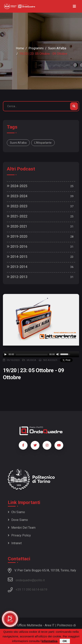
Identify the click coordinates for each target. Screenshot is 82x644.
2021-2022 (17, 216)
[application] (41, 354)
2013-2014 (17, 267)
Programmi (36, 48)
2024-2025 (17, 186)
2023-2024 (17, 196)
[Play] (5, 354)
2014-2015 (17, 257)
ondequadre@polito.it (26, 580)
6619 (44, 590)
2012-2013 (17, 277)
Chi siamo (16, 512)
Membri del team (22, 528)
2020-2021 (17, 226)
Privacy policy (19, 535)
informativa (49, 641)
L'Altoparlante (43, 143)
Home (20, 48)
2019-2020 (17, 236)
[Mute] (58, 354)
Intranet (15, 543)
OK (65, 641)
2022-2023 (17, 206)
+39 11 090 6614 (27, 590)
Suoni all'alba (57, 48)
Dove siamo (18, 520)
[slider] (32, 354)
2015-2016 (17, 246)
